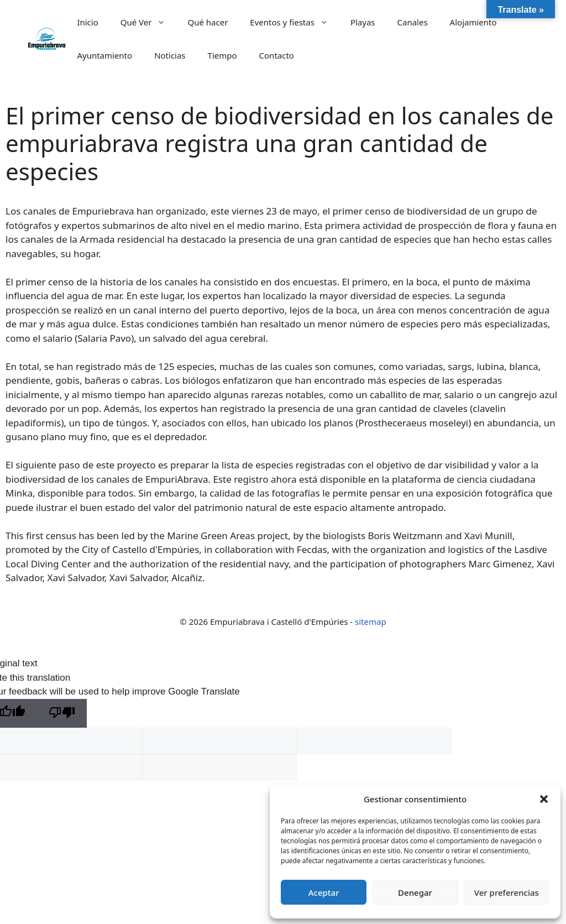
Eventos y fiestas (295, 22)
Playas (363, 22)
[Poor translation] (62, 714)
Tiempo (222, 55)
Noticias (170, 55)
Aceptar (324, 892)
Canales (413, 22)
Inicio (87, 22)
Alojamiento (473, 22)
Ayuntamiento (104, 55)
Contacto (277, 55)
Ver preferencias (507, 892)
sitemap (371, 622)
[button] (544, 799)
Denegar (415, 892)
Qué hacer (208, 22)
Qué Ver (149, 22)
